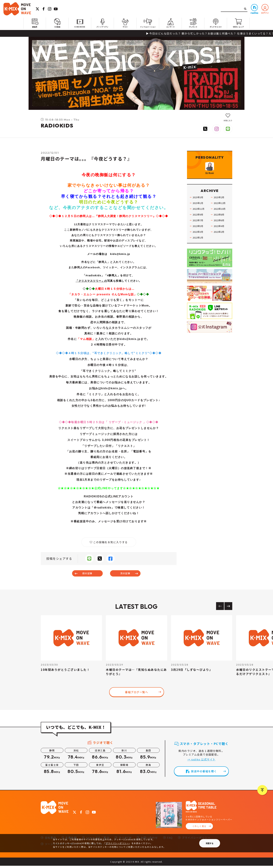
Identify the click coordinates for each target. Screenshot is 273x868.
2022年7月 (199, 229)
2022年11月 (200, 218)
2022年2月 (220, 241)
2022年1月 (199, 246)
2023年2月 (220, 206)
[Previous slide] (220, 608)
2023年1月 (199, 212)
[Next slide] (228, 608)
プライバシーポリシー (117, 843)
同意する (210, 843)
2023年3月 (199, 206)
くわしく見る (199, 828)
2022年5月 (199, 235)
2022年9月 (199, 223)
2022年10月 (221, 218)
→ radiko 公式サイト (201, 762)
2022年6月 (220, 229)
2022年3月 (199, 241)
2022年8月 (220, 223)
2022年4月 (220, 235)
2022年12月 (221, 212)
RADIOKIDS (57, 126)
